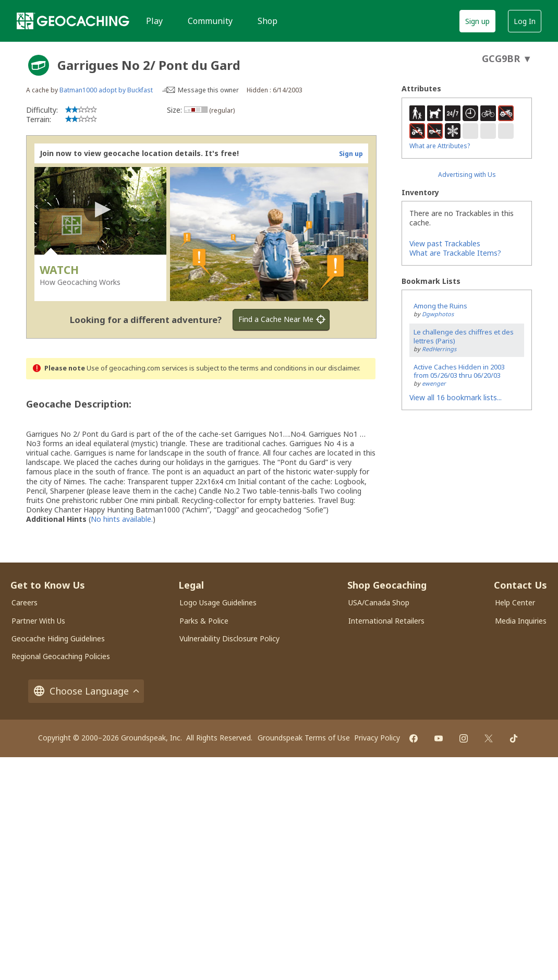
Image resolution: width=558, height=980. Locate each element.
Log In (525, 21)
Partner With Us (38, 621)
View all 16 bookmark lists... (456, 397)
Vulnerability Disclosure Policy (229, 638)
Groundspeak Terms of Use (304, 738)
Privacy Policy (377, 738)
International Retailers (386, 621)
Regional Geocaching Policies (61, 656)
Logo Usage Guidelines (218, 602)
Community (210, 21)
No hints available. (122, 519)
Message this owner (208, 90)
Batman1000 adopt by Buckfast (106, 90)
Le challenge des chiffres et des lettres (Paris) (464, 336)
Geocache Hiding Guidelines (58, 638)
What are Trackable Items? (455, 253)
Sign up (477, 21)
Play (154, 21)
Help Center (515, 602)
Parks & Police (204, 621)
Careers (25, 602)
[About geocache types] (39, 65)
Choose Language (86, 691)
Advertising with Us (467, 175)
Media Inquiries (521, 621)
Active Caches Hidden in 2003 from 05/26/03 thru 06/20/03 (459, 371)
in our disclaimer (333, 368)
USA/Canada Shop (379, 602)
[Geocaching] (73, 21)
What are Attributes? (440, 146)
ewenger (434, 383)
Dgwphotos (438, 314)
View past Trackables (445, 243)
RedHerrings (439, 349)
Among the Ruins (440, 306)
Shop (268, 21)
